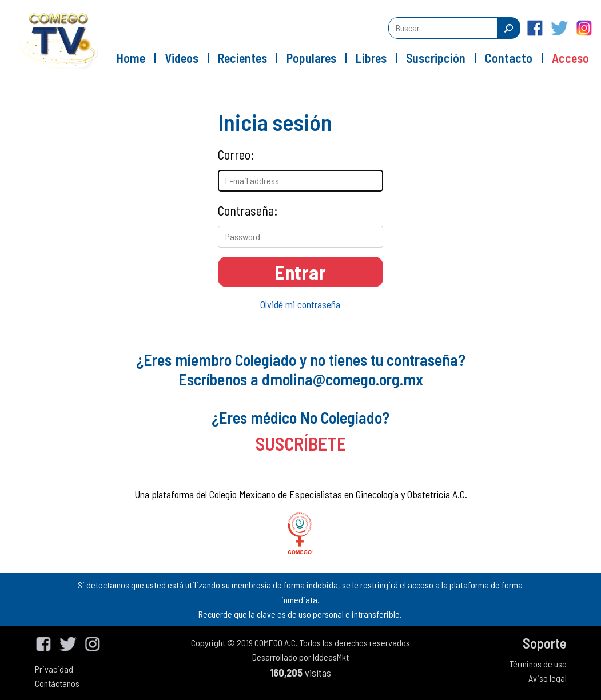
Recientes (242, 58)
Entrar (300, 272)
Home (131, 58)
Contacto (509, 58)
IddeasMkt (331, 657)
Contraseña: (248, 210)
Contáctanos (57, 683)
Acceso (570, 58)
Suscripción (436, 58)
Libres (371, 58)
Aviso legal (548, 678)
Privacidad (54, 669)
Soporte (545, 643)
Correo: (236, 154)
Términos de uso (538, 664)
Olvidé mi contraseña (300, 304)
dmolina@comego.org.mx (343, 379)
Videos (182, 58)
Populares (311, 58)
